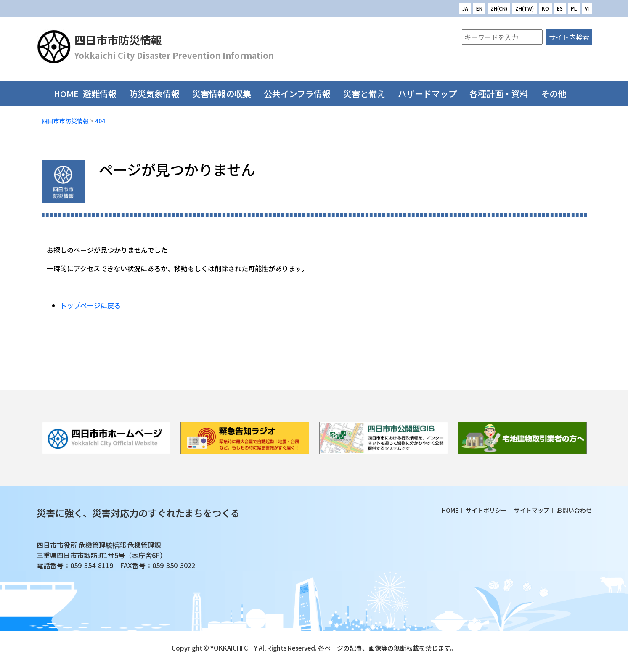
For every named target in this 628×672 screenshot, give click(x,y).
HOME (66, 94)
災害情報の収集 (226, 94)
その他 (558, 94)
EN (479, 8)
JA (465, 8)
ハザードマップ (432, 94)
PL (574, 8)
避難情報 (104, 94)
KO (545, 8)
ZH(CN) (499, 8)
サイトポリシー (486, 510)
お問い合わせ (574, 510)
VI (587, 8)
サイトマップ (532, 510)
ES (560, 8)
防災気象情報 (159, 94)
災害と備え (368, 94)
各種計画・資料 (503, 94)
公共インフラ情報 (301, 94)
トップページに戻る (90, 305)
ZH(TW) (525, 8)
